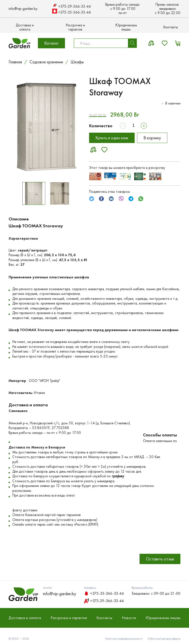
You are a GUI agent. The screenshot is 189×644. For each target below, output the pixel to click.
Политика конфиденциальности (124, 639)
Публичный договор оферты (164, 639)
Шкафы (77, 62)
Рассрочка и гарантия (75, 27)
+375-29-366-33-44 (71, 6)
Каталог (51, 43)
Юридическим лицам (126, 27)
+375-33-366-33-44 (71, 12)
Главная (15, 62)
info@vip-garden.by (23, 9)
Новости (129, 618)
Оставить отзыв (160, 559)
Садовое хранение (46, 62)
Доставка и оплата (25, 27)
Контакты (171, 27)
